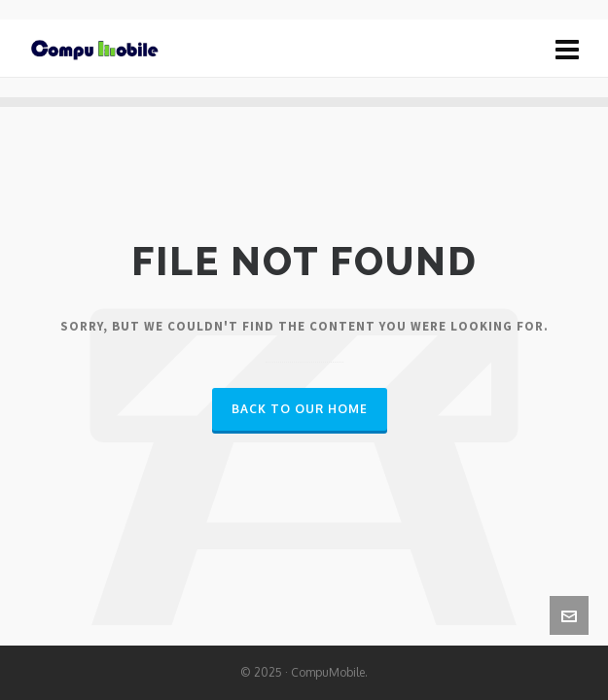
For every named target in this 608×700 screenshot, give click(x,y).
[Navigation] (567, 49)
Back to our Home (300, 409)
